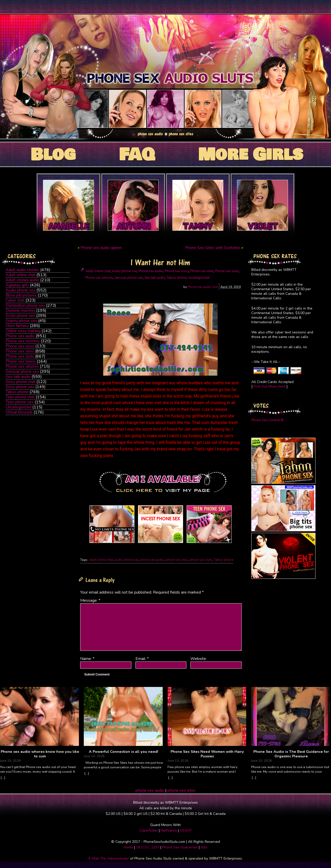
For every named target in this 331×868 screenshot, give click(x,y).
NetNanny (169, 830)
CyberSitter (149, 830)
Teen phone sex (20, 402)
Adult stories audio (22, 280)
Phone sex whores (22, 366)
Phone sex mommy (23, 341)
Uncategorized (18, 407)
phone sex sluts (201, 560)
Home (128, 847)
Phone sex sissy (20, 346)
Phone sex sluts (20, 356)
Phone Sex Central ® (267, 420)
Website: (199, 659)
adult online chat (101, 560)
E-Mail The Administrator (109, 858)
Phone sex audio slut (203, 287)
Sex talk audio (18, 377)
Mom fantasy (17, 326)
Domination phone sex (25, 305)
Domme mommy (20, 311)
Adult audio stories (22, 270)
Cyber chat (15, 300)
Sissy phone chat (20, 382)
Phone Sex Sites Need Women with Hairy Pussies (207, 754)
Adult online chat (20, 275)
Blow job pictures (21, 295)
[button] (325, 735)
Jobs (204, 847)
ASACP (186, 830)
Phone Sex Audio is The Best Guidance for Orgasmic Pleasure (291, 754)
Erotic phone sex (20, 316)
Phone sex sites (20, 351)
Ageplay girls (17, 285)
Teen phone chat (20, 397)
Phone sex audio (20, 336)
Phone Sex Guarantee (180, 847)
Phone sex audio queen (101, 248)
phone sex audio (152, 560)
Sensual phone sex (22, 372)
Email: (142, 659)
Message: (90, 600)
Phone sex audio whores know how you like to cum (40, 754)
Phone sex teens (21, 361)
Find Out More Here (270, 386)
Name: (87, 659)
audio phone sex (127, 560)
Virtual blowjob (19, 412)
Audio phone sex (20, 290)
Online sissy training (23, 331)
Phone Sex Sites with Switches (213, 248)
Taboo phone (17, 392)
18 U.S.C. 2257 (148, 847)
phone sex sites (177, 560)
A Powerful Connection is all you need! (124, 752)
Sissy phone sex (20, 387)
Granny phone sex (21, 321)
